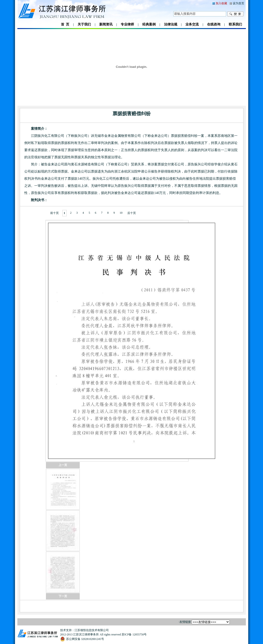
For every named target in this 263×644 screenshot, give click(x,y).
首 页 (65, 24)
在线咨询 (214, 24)
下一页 (63, 596)
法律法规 (171, 24)
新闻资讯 (106, 24)
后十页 (132, 213)
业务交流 (192, 24)
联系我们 (235, 24)
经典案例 (149, 24)
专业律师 (127, 24)
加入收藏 (221, 3)
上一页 (63, 465)
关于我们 (84, 24)
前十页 (55, 213)
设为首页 (238, 3)
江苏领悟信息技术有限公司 (92, 630)
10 (121, 213)
